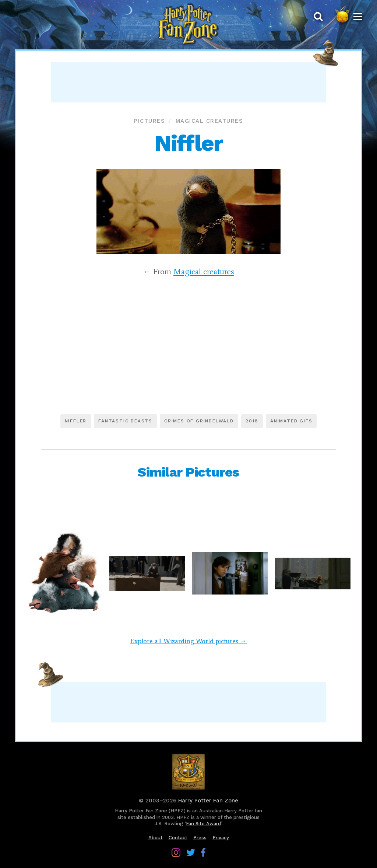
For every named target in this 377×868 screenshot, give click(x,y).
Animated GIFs (291, 421)
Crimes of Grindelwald (199, 421)
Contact (178, 838)
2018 (252, 421)
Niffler (76, 421)
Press (200, 838)
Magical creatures (209, 121)
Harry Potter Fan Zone (208, 801)
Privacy (221, 838)
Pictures (149, 121)
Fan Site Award (203, 824)
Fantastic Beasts (125, 421)
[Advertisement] (188, 82)
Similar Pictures (188, 472)
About (156, 838)
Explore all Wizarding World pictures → (188, 641)
